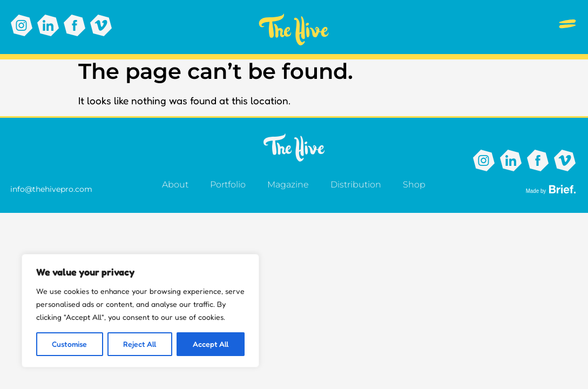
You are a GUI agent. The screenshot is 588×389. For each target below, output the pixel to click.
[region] (140, 311)
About (175, 185)
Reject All (140, 344)
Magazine (288, 185)
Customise (69, 344)
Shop (414, 185)
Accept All (211, 344)
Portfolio (228, 185)
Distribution (356, 185)
